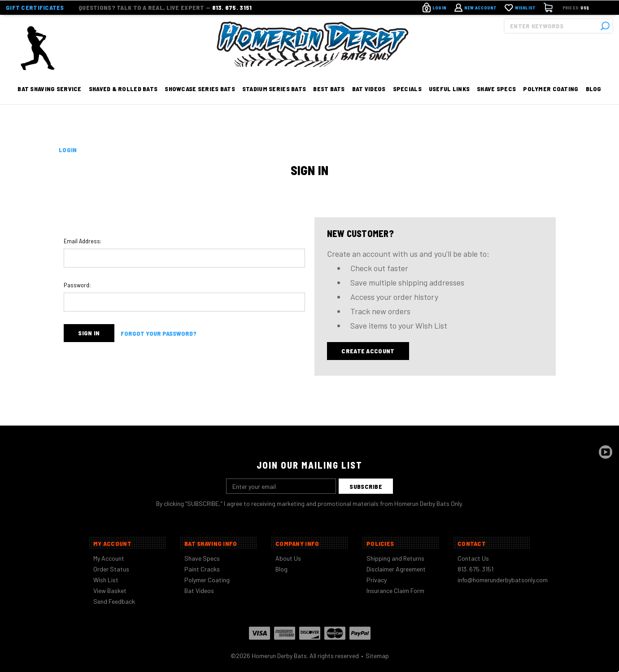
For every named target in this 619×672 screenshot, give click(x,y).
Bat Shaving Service (49, 100)
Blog (594, 100)
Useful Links (449, 100)
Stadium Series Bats (274, 100)
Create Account (368, 351)
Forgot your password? (159, 333)
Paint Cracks (202, 569)
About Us (288, 558)
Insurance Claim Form (395, 591)
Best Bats (329, 100)
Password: (77, 285)
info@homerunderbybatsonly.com (503, 580)
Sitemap (377, 656)
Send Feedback (114, 601)
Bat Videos (369, 100)
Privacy (377, 580)
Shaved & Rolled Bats (123, 100)
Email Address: (83, 241)
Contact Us (473, 558)
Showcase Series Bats (200, 100)
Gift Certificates (35, 7)
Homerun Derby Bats (279, 656)
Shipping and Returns (395, 558)
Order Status (111, 569)
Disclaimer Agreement (396, 569)
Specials (407, 100)
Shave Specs (496, 100)
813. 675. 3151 (232, 7)
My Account (109, 558)
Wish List (106, 580)
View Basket (110, 591)
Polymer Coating (551, 100)
